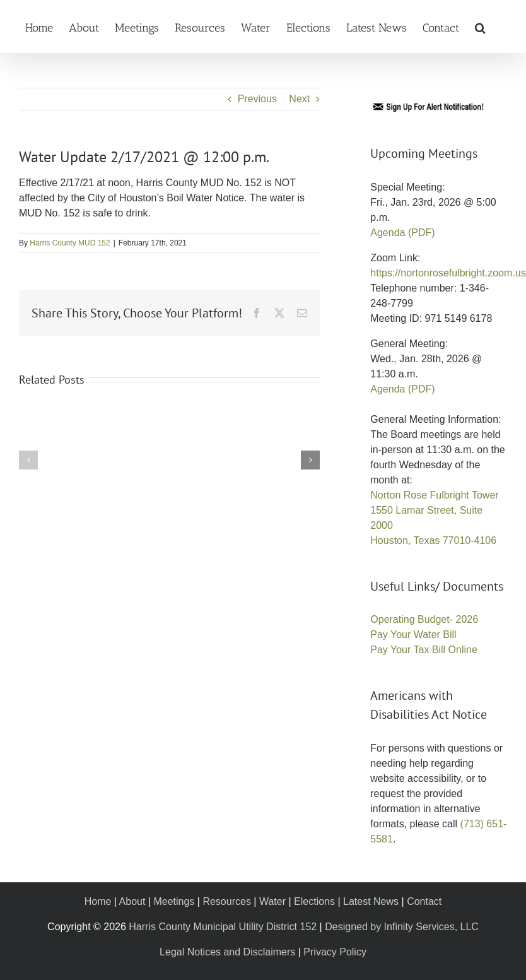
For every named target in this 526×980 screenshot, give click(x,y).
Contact (424, 901)
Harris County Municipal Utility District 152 (223, 927)
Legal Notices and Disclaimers (227, 952)
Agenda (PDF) (402, 233)
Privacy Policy (335, 952)
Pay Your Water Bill (413, 635)
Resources (226, 901)
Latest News (371, 901)
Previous (257, 99)
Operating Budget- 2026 (424, 619)
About (132, 901)
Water (272, 901)
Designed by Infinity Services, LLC (402, 927)
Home (98, 901)
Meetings (174, 901)
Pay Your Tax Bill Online (424, 650)
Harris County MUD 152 (70, 243)
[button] (480, 27)
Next (299, 99)
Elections (314, 901)
